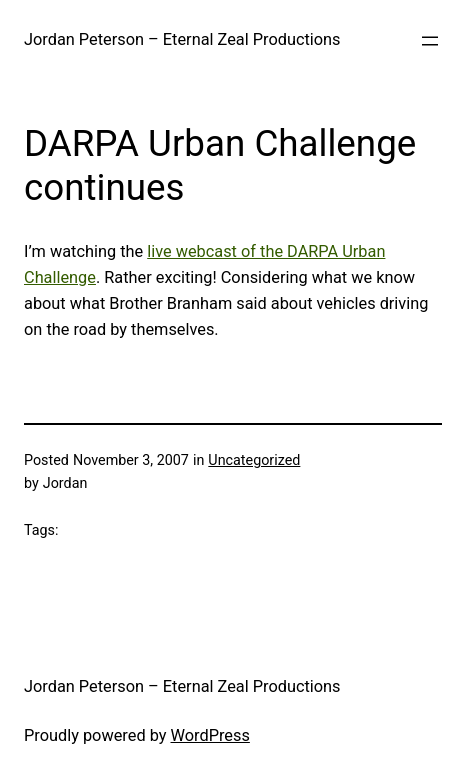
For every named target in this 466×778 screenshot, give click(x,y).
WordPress (210, 735)
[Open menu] (430, 41)
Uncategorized (254, 460)
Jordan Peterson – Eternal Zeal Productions (182, 39)
